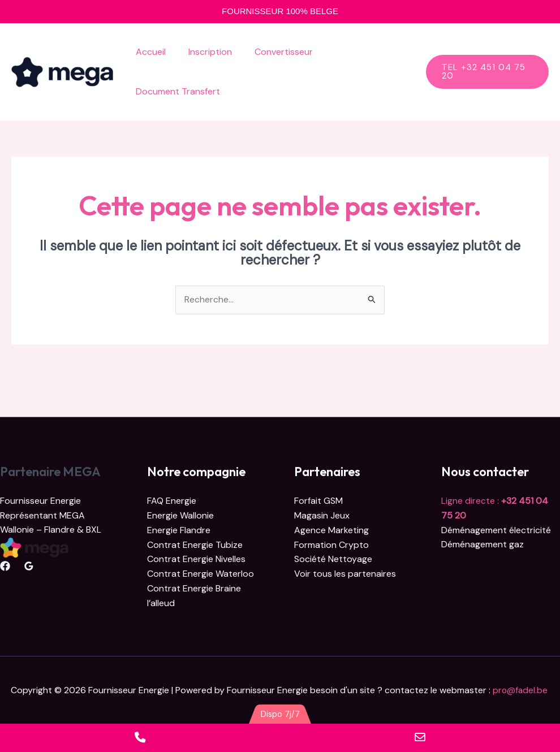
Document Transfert (176, 91)
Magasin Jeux (322, 515)
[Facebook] (5, 567)
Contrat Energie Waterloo (201, 574)
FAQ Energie (172, 501)
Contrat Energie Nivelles (196, 559)
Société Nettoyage (333, 559)
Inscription (203, 52)
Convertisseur (272, 52)
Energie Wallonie (180, 515)
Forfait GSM (318, 501)
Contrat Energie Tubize (195, 545)
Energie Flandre (179, 530)
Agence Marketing (331, 530)
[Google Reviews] (29, 567)
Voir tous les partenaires (345, 574)
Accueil (148, 52)
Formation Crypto (331, 545)
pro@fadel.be (521, 690)
